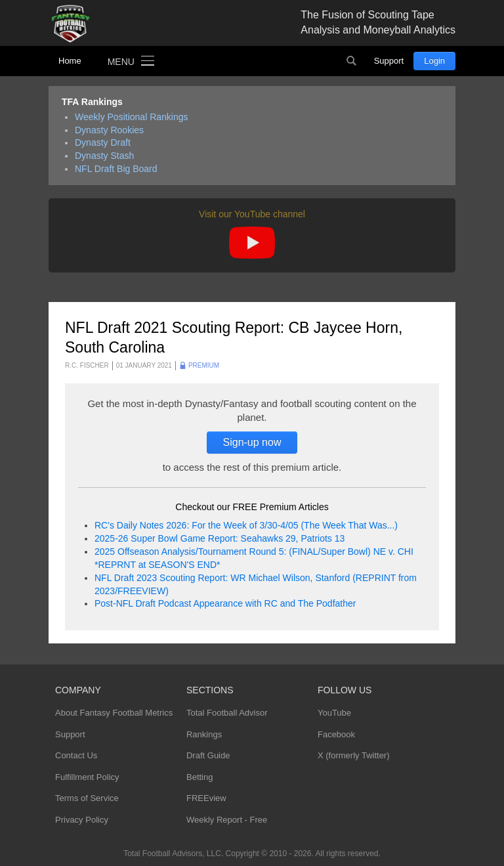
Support (389, 61)
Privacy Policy (82, 820)
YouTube (334, 713)
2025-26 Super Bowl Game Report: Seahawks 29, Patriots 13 (220, 538)
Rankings (204, 734)
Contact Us (76, 755)
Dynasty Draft (103, 142)
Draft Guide (208, 755)
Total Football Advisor (227, 713)
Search (352, 61)
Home (70, 61)
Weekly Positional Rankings (132, 117)
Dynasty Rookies (109, 130)
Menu (121, 62)
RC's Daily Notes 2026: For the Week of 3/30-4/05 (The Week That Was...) (246, 525)
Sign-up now (252, 442)
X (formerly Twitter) (354, 755)
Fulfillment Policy (87, 777)
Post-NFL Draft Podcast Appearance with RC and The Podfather (225, 603)
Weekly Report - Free (227, 820)
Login (434, 61)
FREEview (206, 798)
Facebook (336, 734)
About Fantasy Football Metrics (114, 713)
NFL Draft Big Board (116, 169)
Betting (199, 777)
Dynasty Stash (104, 156)
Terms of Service (87, 798)
